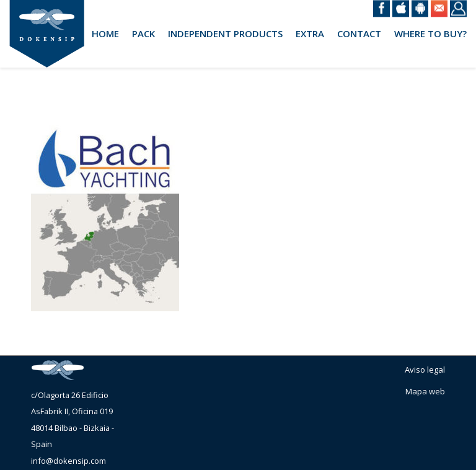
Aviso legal (425, 370)
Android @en (420, 8)
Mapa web (425, 391)
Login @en (458, 8)
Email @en (439, 8)
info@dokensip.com (68, 461)
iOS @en (401, 8)
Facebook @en (381, 8)
